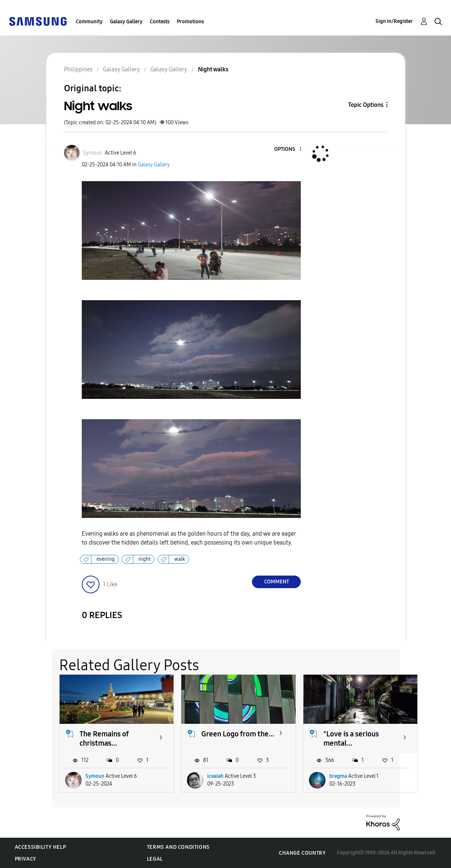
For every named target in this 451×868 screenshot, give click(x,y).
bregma (338, 776)
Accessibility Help (41, 847)
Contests (160, 22)
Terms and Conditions (178, 847)
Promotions (190, 22)
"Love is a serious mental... (351, 738)
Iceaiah (215, 776)
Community (89, 22)
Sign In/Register (394, 21)
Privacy (26, 859)
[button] (288, 150)
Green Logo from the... (238, 734)
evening (106, 559)
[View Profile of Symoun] (93, 153)
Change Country (302, 853)
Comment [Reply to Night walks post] (277, 582)
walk (180, 559)
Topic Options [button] (366, 105)
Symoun (95, 776)
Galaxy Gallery (126, 22)
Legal (155, 859)
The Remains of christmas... (104, 738)
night (144, 559)
